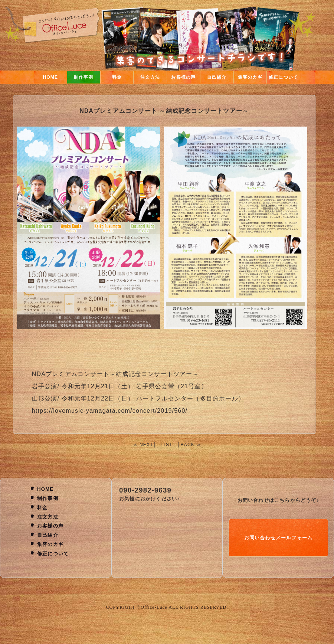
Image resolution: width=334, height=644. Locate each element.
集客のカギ (250, 77)
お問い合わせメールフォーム (279, 538)
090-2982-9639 (145, 490)
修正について (283, 77)
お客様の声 (183, 77)
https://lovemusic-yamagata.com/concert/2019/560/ (110, 411)
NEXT (146, 445)
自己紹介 (217, 77)
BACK (188, 445)
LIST (167, 445)
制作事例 (84, 77)
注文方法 (150, 77)
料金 (117, 77)
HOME (50, 77)
